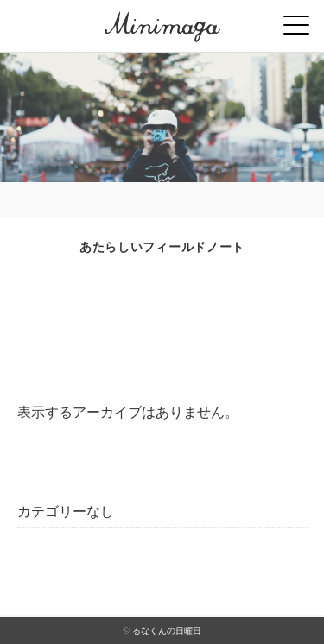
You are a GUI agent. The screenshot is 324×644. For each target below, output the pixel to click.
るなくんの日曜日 (167, 631)
